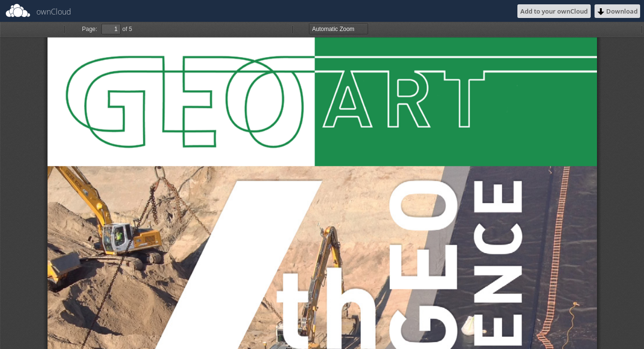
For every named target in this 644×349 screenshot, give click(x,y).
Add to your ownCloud (554, 11)
